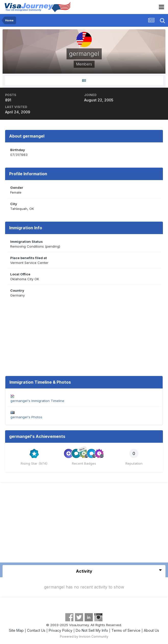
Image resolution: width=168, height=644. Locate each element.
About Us (151, 630)
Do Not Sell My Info (92, 630)
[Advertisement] (84, 524)
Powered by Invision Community (84, 636)
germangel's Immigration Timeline (37, 401)
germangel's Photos (26, 417)
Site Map (16, 630)
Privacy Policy (61, 630)
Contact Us (36, 630)
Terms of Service (126, 630)
